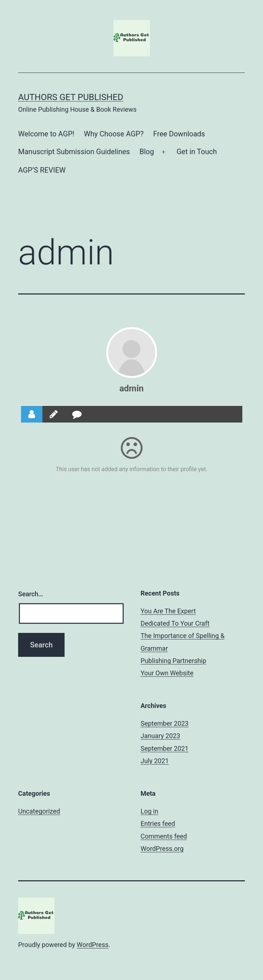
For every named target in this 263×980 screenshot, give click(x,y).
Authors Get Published (71, 97)
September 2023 (165, 723)
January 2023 (161, 736)
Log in (150, 811)
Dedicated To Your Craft (175, 623)
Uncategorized (39, 811)
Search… (31, 594)
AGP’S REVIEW (42, 170)
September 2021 (165, 748)
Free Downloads (179, 134)
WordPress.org (162, 849)
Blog (147, 152)
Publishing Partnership (174, 661)
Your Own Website (167, 673)
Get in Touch (197, 152)
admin (131, 388)
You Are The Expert (168, 611)
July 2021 (155, 761)
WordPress (93, 945)
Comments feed (164, 836)
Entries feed (158, 823)
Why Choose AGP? (114, 134)
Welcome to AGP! (46, 134)
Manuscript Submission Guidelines (74, 152)
